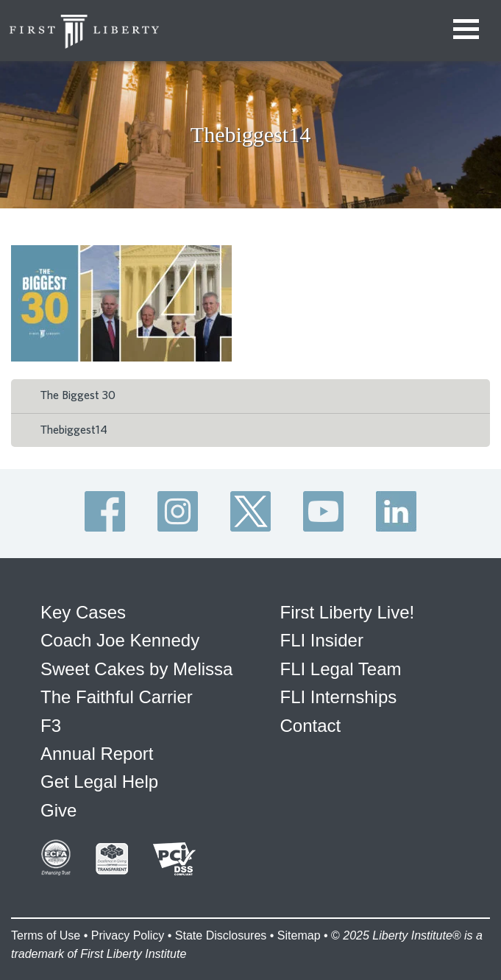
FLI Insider (322, 640)
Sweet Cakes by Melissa (136, 669)
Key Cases (83, 612)
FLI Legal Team (341, 669)
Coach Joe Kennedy (120, 640)
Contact (311, 726)
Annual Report (97, 754)
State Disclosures (221, 935)
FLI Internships (339, 697)
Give (58, 810)
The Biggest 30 (78, 395)
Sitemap (299, 935)
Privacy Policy (128, 935)
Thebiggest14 (74, 430)
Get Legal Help (99, 782)
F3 (51, 726)
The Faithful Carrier (117, 697)
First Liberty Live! (348, 612)
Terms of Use (46, 935)
